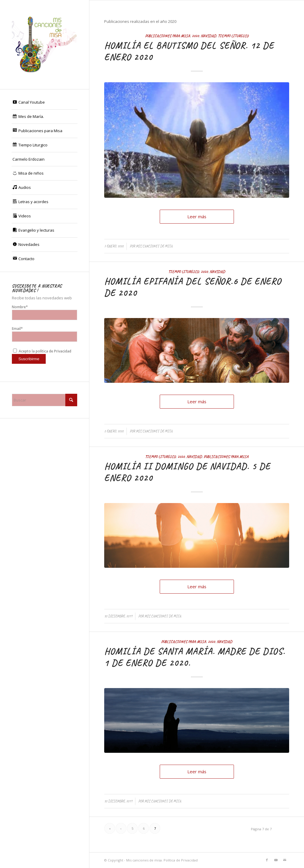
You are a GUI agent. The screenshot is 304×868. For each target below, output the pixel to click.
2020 (195, 36)
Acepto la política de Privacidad (42, 351)
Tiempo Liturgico (233, 36)
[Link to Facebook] (267, 860)
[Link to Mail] (285, 860)
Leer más (197, 216)
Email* (45, 334)
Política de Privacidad (181, 860)
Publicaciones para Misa (168, 36)
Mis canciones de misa (154, 246)
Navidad (208, 36)
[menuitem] (45, 102)
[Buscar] (45, 400)
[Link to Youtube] (276, 860)
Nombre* (45, 312)
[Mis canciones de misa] (45, 45)
